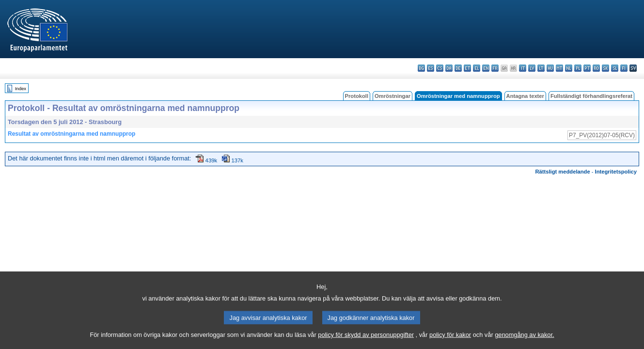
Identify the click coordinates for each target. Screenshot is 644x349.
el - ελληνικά (477, 68)
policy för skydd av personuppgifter (366, 343)
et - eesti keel (467, 68)
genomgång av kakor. (524, 343)
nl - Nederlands (569, 68)
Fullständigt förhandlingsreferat (591, 96)
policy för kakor (450, 343)
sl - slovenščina (615, 68)
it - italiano (523, 68)
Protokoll (357, 96)
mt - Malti (559, 68)
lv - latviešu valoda (532, 68)
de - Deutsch (458, 68)
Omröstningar (393, 96)
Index (21, 88)
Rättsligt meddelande (562, 172)
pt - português (587, 68)
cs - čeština (440, 68)
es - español (431, 68)
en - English (486, 68)
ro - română (596, 68)
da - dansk (449, 68)
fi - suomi (624, 68)
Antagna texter (525, 96)
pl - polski (578, 68)
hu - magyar (550, 68)
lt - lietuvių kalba (541, 68)
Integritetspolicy (616, 172)
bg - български (421, 68)
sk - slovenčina (605, 68)
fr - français (495, 68)
